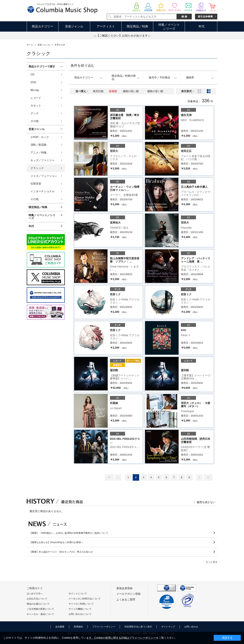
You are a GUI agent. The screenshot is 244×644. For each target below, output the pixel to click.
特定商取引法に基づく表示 (138, 627)
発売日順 (98, 91)
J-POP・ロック (40, 137)
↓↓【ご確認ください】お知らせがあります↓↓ (122, 36)
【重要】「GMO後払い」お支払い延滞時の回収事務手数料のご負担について (69, 533)
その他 (35, 121)
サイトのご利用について (81, 604)
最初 (109, 477)
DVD (33, 82)
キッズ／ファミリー (43, 160)
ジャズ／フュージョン (44, 176)
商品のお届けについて (38, 604)
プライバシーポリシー (104, 627)
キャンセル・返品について (40, 614)
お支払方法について (37, 599)
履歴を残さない (206, 502)
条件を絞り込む (83, 65)
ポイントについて (78, 594)
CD (32, 74)
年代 (201, 26)
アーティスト (106, 26)
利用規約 (78, 627)
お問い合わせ (191, 627)
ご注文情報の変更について (40, 609)
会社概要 (60, 627)
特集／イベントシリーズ (169, 27)
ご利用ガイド (35, 588)
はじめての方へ (35, 594)
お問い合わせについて (80, 614)
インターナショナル (43, 191)
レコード (36, 98)
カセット (36, 105)
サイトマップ (168, 627)
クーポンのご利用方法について (85, 599)
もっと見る (212, 562)
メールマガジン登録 (128, 594)
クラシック (37, 168)
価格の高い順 (131, 91)
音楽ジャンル (74, 26)
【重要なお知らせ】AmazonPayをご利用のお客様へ (56, 542)
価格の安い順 (155, 91)
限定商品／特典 (137, 26)
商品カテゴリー (43, 26)
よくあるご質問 (126, 599)
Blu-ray (35, 90)
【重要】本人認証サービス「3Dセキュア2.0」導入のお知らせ (61, 552)
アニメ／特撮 (39, 152)
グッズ (35, 113)
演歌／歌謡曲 (39, 145)
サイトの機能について (80, 609)
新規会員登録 (124, 588)
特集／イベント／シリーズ (42, 217)
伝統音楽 (36, 184)
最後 (208, 477)
